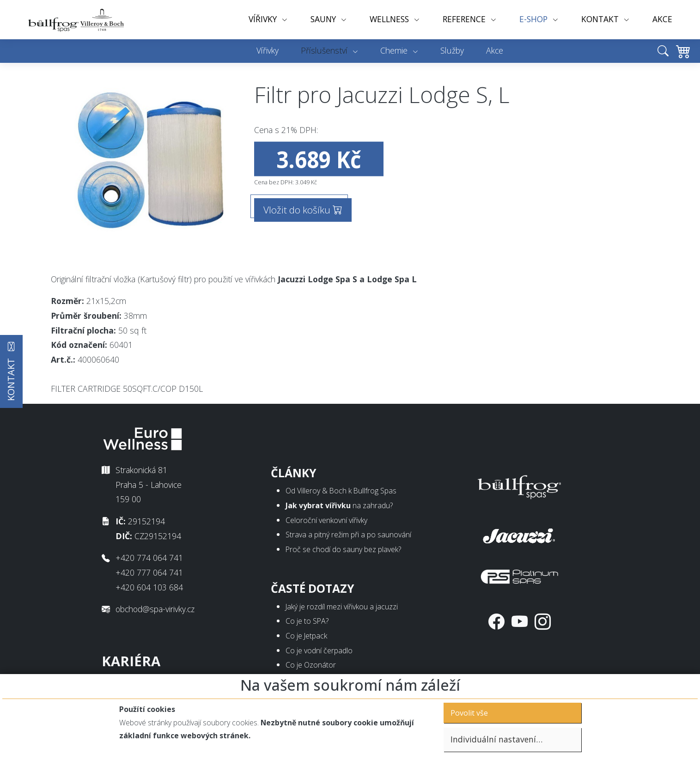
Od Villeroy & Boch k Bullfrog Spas (341, 491)
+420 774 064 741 (149, 558)
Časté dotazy (313, 588)
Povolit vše (469, 713)
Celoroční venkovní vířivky (326, 520)
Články (294, 473)
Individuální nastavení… (496, 739)
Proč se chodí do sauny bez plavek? (343, 549)
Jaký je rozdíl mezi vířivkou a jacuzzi (342, 607)
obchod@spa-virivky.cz (155, 609)
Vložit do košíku (303, 210)
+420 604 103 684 (149, 587)
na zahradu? (339, 505)
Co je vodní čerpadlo (319, 650)
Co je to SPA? (307, 621)
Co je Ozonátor (311, 665)
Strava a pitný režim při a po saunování (348, 535)
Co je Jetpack (306, 636)
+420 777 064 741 (149, 572)
